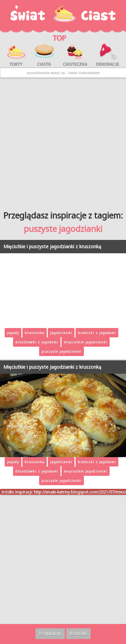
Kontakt (78, 633)
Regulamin (50, 633)
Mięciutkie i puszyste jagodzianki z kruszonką (52, 246)
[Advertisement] (63, 142)
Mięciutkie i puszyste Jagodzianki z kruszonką (52, 367)
